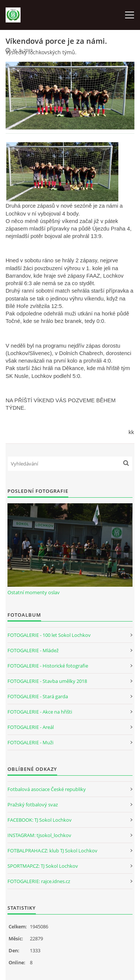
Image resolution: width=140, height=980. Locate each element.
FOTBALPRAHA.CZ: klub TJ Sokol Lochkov (52, 851)
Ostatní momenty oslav (34, 592)
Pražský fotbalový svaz (33, 805)
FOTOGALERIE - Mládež (33, 650)
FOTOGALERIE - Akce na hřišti (40, 712)
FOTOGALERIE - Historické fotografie (48, 666)
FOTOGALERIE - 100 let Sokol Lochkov (49, 635)
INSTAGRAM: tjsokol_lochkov (39, 835)
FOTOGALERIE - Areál (31, 727)
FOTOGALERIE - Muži (30, 742)
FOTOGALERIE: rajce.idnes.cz (39, 881)
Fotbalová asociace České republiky (47, 789)
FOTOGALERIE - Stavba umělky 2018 (47, 681)
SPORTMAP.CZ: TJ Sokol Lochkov (43, 866)
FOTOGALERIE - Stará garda (38, 696)
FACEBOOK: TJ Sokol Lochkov (40, 820)
